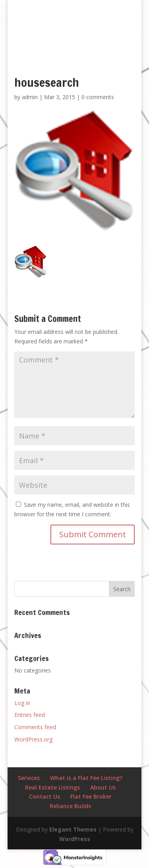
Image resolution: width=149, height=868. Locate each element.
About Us (103, 787)
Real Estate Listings (52, 787)
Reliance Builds (70, 806)
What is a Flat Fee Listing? (86, 778)
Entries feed (30, 715)
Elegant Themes (73, 829)
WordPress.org (33, 739)
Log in (22, 703)
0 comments (98, 97)
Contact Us (45, 796)
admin (30, 97)
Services (29, 778)
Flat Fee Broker (91, 796)
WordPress (75, 839)
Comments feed (35, 727)
